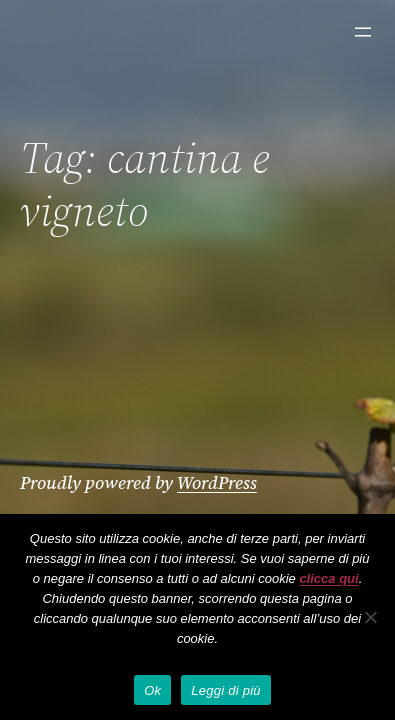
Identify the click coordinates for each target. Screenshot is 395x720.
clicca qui (328, 578)
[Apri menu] (363, 32)
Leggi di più (226, 690)
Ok (152, 690)
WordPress (217, 482)
